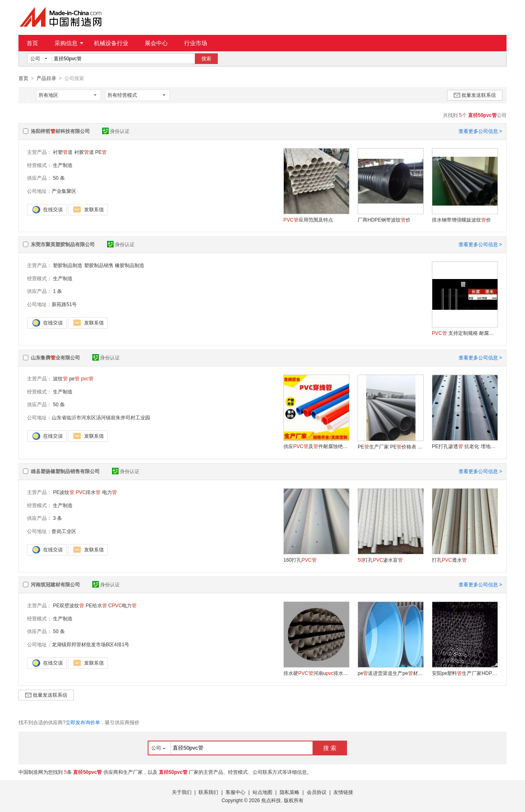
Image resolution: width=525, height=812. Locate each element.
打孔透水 (449, 560)
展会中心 (156, 43)
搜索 (206, 59)
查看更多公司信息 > (480, 131)
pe (74, 378)
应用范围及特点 (308, 220)
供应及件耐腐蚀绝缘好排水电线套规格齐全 (316, 446)
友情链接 (343, 792)
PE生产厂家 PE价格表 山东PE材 (390, 446)
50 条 (59, 178)
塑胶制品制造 (68, 265)
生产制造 (63, 165)
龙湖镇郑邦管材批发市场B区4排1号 (90, 644)
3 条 (57, 518)
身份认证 (116, 131)
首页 (32, 43)
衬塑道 (63, 152)
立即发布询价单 (83, 722)
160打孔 (300, 560)
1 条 (57, 291)
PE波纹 (64, 492)
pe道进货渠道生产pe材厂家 (390, 673)
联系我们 (208, 792)
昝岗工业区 (64, 531)
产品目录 (46, 78)
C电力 (122, 605)
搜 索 (330, 748)
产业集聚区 (64, 191)
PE (101, 152)
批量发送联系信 (475, 95)
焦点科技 (271, 800)
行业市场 (196, 43)
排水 (88, 492)
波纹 (60, 378)
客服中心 (235, 792)
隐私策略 (290, 792)
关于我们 (182, 792)
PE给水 (96, 605)
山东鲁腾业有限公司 (55, 357)
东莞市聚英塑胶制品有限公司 (63, 244)
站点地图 (262, 792)
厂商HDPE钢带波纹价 (384, 220)
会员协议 (317, 792)
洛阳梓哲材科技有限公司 (60, 131)
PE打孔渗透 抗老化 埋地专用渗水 (465, 446)
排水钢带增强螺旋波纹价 (461, 220)
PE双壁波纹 (68, 605)
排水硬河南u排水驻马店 (316, 673)
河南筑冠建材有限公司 (55, 584)
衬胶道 (84, 152)
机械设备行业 (111, 43)
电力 (110, 492)
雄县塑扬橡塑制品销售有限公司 (65, 471)
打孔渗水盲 (380, 560)
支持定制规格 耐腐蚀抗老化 (465, 333)
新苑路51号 (64, 304)
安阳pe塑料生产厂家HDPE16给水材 (465, 673)
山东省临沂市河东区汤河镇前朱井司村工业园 (101, 417)
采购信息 (69, 43)
